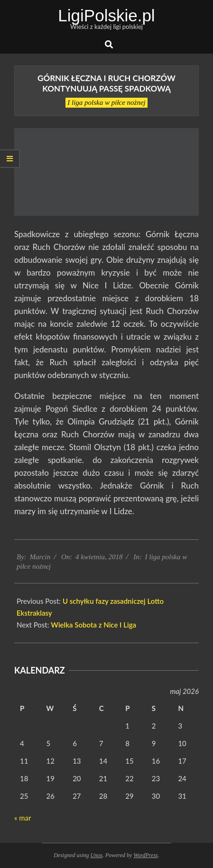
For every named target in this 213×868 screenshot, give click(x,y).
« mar (23, 818)
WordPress (145, 855)
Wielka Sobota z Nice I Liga (93, 625)
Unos (97, 855)
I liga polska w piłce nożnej (106, 102)
